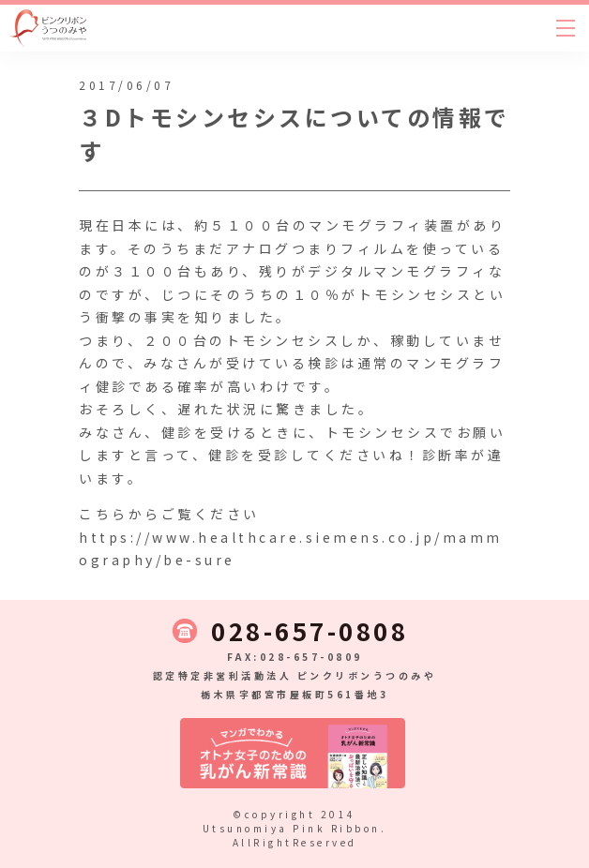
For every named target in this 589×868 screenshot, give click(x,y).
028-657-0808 (310, 631)
